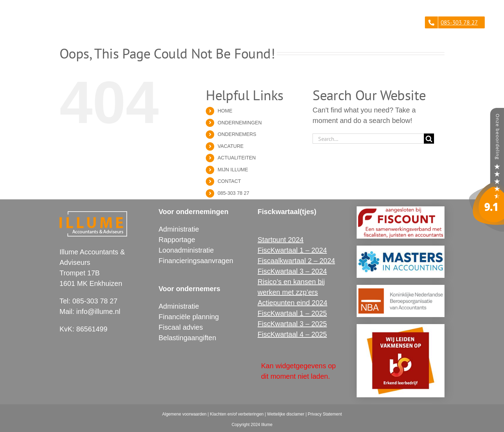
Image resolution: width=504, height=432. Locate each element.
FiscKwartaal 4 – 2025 (292, 334)
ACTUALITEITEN (237, 158)
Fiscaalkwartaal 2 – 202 (294, 261)
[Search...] (368, 139)
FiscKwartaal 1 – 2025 (292, 313)
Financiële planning (189, 317)
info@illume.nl (98, 311)
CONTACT (229, 181)
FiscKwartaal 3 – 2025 (292, 324)
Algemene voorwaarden (184, 414)
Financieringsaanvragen (196, 261)
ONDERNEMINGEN (240, 123)
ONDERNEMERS (237, 134)
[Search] (429, 139)
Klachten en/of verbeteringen (237, 414)
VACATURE (231, 146)
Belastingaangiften (187, 338)
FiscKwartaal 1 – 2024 (292, 250)
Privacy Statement (325, 414)
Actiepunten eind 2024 (292, 303)
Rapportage (177, 240)
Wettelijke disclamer (286, 414)
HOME (225, 111)
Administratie (179, 229)
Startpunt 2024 (281, 240)
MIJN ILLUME (233, 170)
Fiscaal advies (181, 327)
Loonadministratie (186, 250)
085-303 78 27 (233, 193)
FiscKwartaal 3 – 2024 (292, 271)
